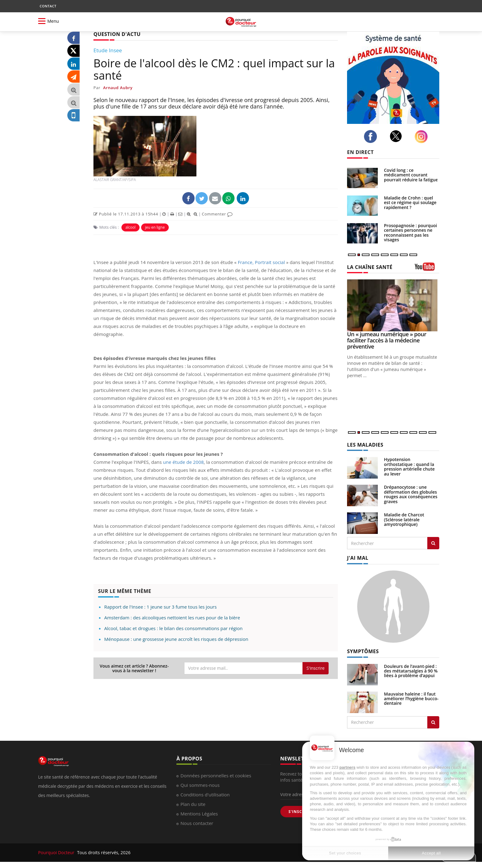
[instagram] (423, 137)
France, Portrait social (261, 262)
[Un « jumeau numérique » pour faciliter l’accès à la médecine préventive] (393, 305)
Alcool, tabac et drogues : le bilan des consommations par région (173, 628)
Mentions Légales (199, 814)
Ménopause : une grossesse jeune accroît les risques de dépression (176, 639)
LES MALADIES (365, 445)
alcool (130, 227)
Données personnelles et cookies (216, 775)
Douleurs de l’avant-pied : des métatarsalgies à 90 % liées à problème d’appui (411, 671)
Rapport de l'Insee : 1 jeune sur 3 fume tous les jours (160, 607)
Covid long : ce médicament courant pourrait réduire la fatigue (411, 175)
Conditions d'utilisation (205, 795)
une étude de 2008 (183, 462)
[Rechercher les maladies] (433, 543)
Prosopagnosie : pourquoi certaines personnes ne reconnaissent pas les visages (411, 233)
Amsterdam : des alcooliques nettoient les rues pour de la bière (172, 617)
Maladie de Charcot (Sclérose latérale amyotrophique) (404, 519)
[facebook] (372, 136)
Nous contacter (197, 823)
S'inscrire (316, 668)
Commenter (217, 214)
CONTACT (48, 6)
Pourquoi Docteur (57, 852)
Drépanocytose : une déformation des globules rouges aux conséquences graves (411, 494)
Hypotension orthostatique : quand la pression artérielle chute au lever (409, 466)
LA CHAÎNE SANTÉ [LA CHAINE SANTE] (370, 267)
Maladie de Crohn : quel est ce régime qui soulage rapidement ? (410, 203)
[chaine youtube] (427, 269)
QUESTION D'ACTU (117, 34)
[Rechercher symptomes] (433, 722)
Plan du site (193, 804)
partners (347, 767)
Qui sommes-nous (200, 785)
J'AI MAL (358, 558)
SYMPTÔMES (363, 651)
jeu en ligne (155, 227)
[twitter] (398, 136)
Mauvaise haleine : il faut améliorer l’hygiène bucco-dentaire (411, 699)
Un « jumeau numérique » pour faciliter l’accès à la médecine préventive (387, 340)
